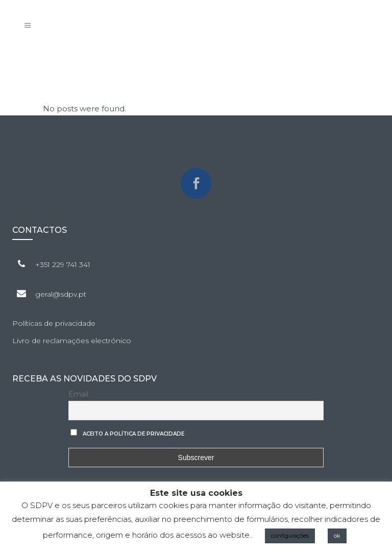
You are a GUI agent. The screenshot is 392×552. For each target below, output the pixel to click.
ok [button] (337, 536)
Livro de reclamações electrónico (72, 341)
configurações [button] (290, 536)
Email (78, 394)
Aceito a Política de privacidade (133, 434)
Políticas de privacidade (54, 323)
